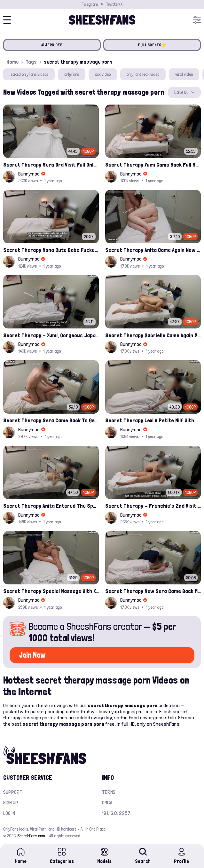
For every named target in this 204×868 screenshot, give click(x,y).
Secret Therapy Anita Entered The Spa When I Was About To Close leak (51, 506)
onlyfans (72, 74)
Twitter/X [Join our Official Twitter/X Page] (114, 4)
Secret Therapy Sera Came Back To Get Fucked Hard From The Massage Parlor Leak (51, 420)
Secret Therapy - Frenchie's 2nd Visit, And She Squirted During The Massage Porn (153, 506)
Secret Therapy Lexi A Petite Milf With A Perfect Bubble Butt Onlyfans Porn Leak (153, 420)
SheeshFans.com (31, 836)
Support (13, 792)
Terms (109, 792)
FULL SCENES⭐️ (152, 45)
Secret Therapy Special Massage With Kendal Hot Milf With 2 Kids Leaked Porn (51, 591)
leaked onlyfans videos (29, 74)
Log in (9, 813)
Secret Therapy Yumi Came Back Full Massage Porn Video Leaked (153, 164)
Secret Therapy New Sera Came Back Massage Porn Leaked (153, 591)
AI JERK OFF (52, 45)
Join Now (32, 655)
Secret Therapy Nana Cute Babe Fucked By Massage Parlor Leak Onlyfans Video (51, 250)
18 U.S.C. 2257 (116, 813)
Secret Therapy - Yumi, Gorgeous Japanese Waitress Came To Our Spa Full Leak (51, 335)
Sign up (11, 803)
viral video (184, 74)
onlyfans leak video (143, 74)
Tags (31, 62)
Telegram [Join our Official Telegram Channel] (90, 4)
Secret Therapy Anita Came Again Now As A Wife (153, 250)
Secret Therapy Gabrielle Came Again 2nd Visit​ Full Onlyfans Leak (153, 335)
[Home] (102, 20)
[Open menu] (197, 20)
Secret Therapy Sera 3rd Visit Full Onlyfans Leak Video (51, 164)
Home (12, 62)
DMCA (107, 803)
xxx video (103, 74)
